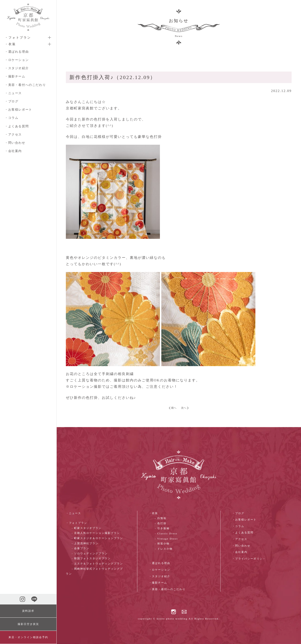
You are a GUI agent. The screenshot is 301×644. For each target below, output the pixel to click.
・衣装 (153, 513)
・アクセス (13, 134)
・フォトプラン (77, 523)
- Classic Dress (166, 533)
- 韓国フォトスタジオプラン (91, 558)
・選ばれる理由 (17, 52)
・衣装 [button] (10, 44)
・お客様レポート (18, 110)
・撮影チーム (15, 76)
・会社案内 (13, 151)
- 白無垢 (160, 518)
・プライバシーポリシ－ (249, 559)
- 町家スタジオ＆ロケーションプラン (97, 538)
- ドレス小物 (164, 549)
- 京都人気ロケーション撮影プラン (96, 533)
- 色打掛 (160, 523)
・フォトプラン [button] (18, 38)
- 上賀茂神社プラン (85, 543)
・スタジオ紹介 (17, 68)
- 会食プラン (81, 548)
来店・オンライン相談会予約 (28, 637)
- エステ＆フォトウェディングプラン (97, 564)
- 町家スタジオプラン (87, 528)
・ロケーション (17, 60)
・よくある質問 (17, 126)
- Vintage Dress (166, 539)
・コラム (12, 118)
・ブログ (12, 101)
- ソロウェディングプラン (90, 553)
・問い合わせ (15, 143)
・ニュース (13, 93)
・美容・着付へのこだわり (25, 85)
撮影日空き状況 (28, 624)
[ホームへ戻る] (28, 17)
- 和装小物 (162, 544)
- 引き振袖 (162, 528)
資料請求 (28, 611)
